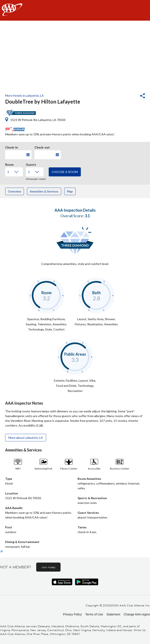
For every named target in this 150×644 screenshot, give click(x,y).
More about (26, 438)
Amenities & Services (44, 191)
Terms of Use (94, 614)
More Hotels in (24, 96)
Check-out (42, 147)
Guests (31, 164)
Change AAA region (137, 614)
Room (9, 164)
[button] (131, 96)
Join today (48, 567)
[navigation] (75, 10)
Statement (113, 614)
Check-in (12, 147)
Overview (15, 191)
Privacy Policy (72, 614)
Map (70, 191)
